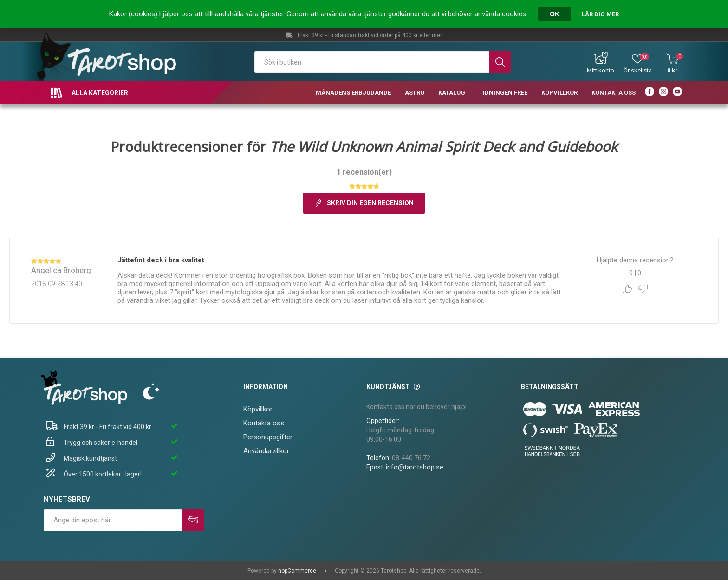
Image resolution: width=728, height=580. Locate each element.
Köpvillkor (258, 409)
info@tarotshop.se (415, 467)
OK (555, 14)
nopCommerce (297, 571)
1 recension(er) (364, 172)
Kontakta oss (264, 423)
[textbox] (372, 62)
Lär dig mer (600, 14)
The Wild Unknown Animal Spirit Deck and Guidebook (444, 147)
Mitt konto (601, 70)
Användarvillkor (266, 451)
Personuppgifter (268, 437)
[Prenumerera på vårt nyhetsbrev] (113, 520)
